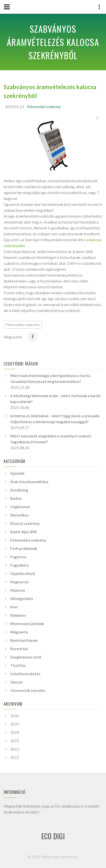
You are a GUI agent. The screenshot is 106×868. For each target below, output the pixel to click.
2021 (15, 757)
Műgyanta (19, 632)
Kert (14, 607)
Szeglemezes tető (26, 657)
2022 (15, 749)
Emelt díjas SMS (24, 532)
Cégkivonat (20, 507)
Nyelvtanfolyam (24, 640)
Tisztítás (18, 665)
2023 (15, 741)
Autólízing (19, 490)
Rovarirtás (19, 649)
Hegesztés (20, 582)
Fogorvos (18, 557)
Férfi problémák (24, 548)
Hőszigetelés (22, 599)
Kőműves (18, 615)
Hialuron (18, 590)
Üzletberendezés (25, 674)
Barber (16, 498)
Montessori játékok (27, 624)
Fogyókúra (19, 565)
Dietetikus (19, 515)
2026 (15, 716)
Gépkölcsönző (23, 574)
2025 (15, 724)
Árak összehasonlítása (29, 482)
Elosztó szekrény (25, 523)
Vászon (16, 682)
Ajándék (17, 473)
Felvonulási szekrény (44, 107)
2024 (15, 732)
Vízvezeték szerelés (28, 690)
